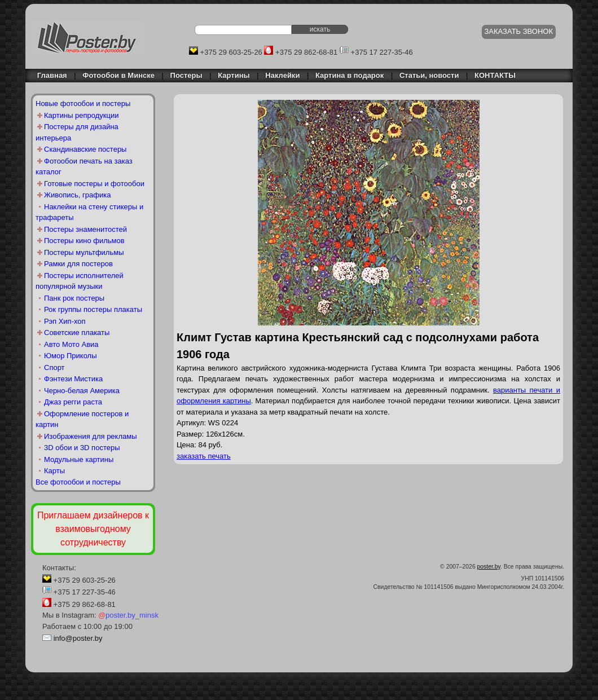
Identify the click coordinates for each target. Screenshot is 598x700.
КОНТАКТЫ (495, 75)
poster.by (489, 567)
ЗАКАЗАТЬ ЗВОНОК (519, 31)
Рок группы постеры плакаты (93, 309)
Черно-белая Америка (82, 391)
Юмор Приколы (71, 356)
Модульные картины (79, 459)
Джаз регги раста (73, 402)
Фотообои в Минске (118, 75)
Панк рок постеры (74, 298)
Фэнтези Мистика (73, 379)
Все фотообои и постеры (78, 482)
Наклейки (282, 75)
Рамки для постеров (78, 264)
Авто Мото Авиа (71, 344)
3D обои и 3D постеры (82, 448)
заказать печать (204, 456)
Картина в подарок (349, 75)
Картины (234, 75)
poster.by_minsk (128, 615)
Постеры (186, 75)
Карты (54, 471)
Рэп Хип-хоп (65, 321)
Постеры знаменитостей (85, 229)
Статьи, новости (429, 75)
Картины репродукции (82, 115)
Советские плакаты (77, 333)
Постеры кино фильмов (84, 241)
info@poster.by (78, 638)
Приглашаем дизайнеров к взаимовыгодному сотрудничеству (93, 529)
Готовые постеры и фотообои (94, 184)
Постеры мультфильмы (84, 252)
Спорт (54, 367)
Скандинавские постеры (85, 149)
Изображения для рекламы (91, 436)
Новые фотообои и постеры (83, 104)
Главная (49, 75)
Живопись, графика (77, 195)
